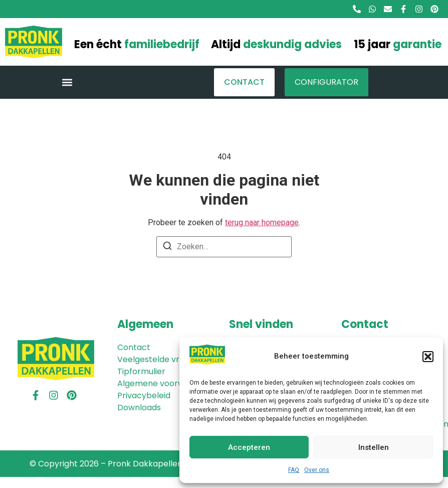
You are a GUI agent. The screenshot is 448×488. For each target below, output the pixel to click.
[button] (428, 357)
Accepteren (249, 447)
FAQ (294, 470)
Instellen (374, 447)
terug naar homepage (262, 222)
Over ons (317, 470)
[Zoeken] (167, 248)
